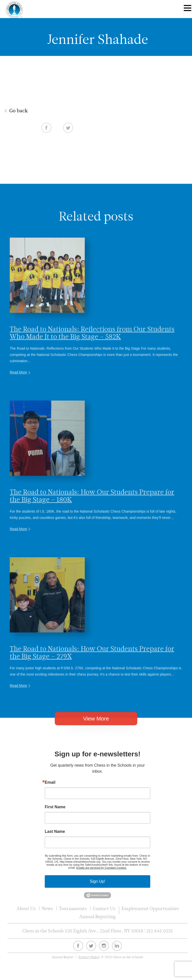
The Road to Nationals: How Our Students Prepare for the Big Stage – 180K (92, 510)
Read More (18, 386)
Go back (18, 111)
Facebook (138, 127)
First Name (55, 807)
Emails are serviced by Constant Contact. (101, 868)
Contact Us (104, 908)
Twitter (160, 127)
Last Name (55, 832)
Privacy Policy (89, 957)
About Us (26, 908)
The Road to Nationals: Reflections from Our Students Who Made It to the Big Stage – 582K (92, 347)
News (47, 908)
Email (50, 782)
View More (96, 728)
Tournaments (73, 908)
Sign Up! (97, 881)
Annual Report (63, 957)
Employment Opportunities (150, 908)
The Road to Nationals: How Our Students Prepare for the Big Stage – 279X (92, 666)
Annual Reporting (97, 916)
